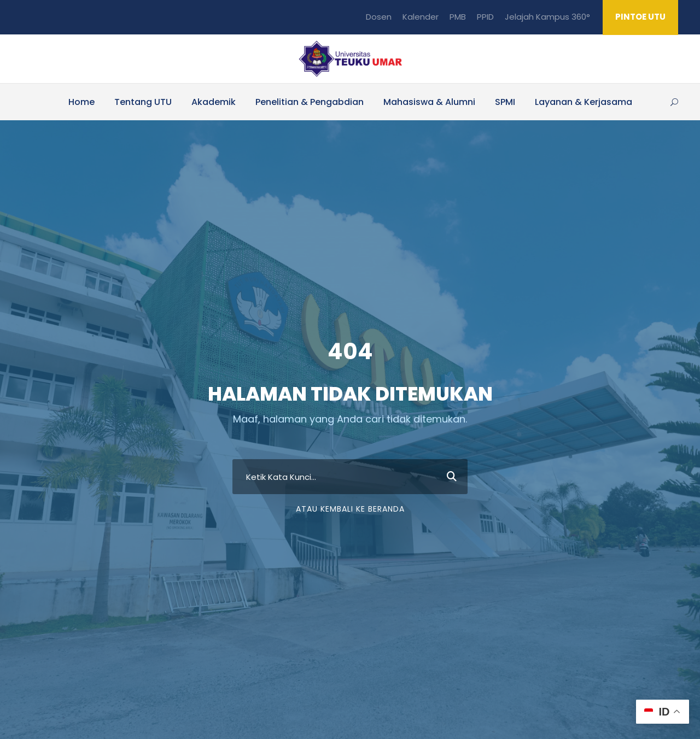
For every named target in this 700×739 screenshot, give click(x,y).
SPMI (505, 102)
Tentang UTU (143, 102)
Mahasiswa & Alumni (429, 102)
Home (81, 102)
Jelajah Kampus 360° (547, 17)
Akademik (214, 102)
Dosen (379, 17)
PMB (458, 17)
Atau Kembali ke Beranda (350, 539)
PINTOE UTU (640, 17)
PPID (485, 17)
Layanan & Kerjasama (584, 102)
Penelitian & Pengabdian (310, 102)
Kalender (421, 17)
